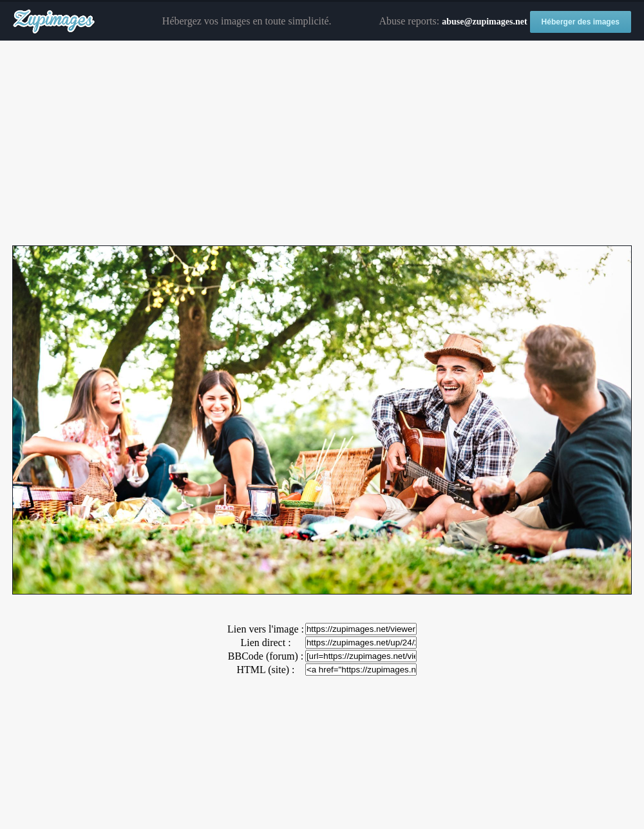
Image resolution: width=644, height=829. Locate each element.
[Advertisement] (322, 144)
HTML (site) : (265, 670)
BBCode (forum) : (266, 656)
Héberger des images (581, 22)
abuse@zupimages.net (484, 22)
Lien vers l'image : (266, 629)
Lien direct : (265, 643)
